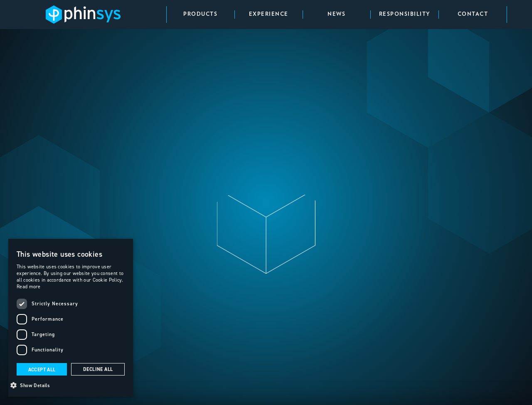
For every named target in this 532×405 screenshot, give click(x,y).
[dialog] (71, 318)
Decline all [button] (98, 369)
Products (200, 14)
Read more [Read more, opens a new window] (29, 286)
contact (473, 14)
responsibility (405, 14)
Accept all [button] (42, 370)
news (336, 14)
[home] (83, 15)
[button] (71, 385)
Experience (269, 14)
